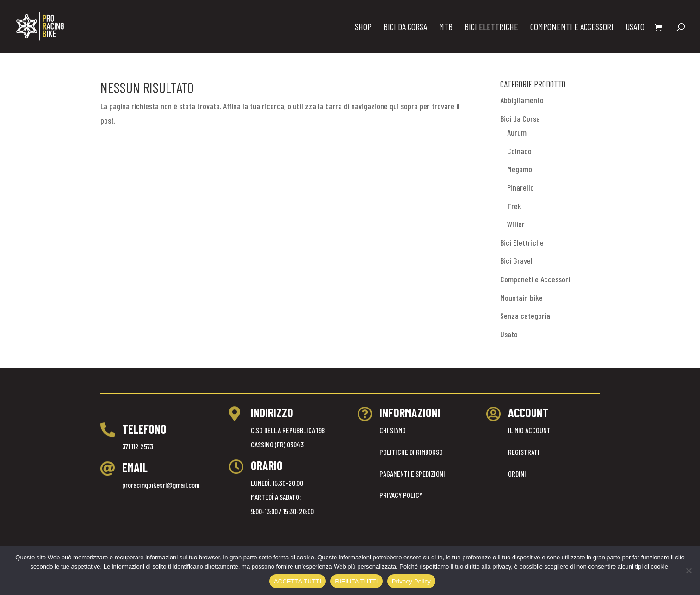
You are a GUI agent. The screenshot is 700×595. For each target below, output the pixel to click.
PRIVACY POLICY (401, 495)
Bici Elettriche (522, 242)
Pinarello (520, 187)
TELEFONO (144, 429)
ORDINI (517, 474)
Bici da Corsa (520, 118)
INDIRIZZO (272, 412)
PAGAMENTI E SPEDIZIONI (412, 474)
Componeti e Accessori (535, 279)
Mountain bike (521, 297)
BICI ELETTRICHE (491, 28)
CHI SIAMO (393, 430)
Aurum (517, 132)
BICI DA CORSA (405, 28)
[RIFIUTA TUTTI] (688, 570)
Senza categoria (525, 316)
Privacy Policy (411, 581)
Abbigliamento (522, 100)
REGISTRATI (524, 452)
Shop (363, 28)
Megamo (520, 169)
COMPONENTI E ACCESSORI (572, 28)
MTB (446, 28)
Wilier (516, 224)
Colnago (519, 151)
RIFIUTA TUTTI (356, 581)
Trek (514, 206)
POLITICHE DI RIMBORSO (411, 452)
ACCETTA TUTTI (297, 581)
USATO (635, 28)
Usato (509, 334)
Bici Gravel (516, 260)
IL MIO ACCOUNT (529, 430)
